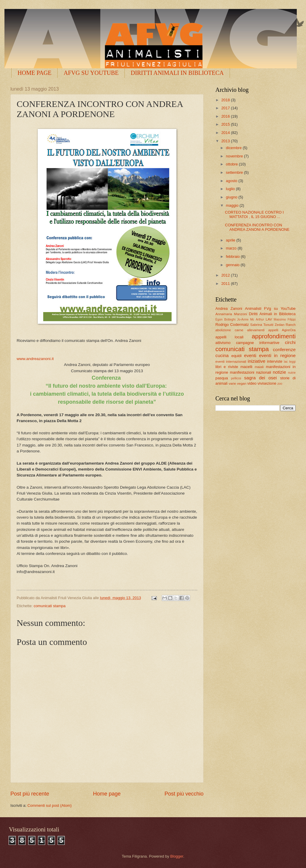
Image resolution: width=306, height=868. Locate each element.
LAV (269, 319)
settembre (235, 172)
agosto (232, 181)
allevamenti (256, 330)
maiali (259, 367)
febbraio (233, 257)
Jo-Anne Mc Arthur (251, 319)
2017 (226, 108)
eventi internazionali (231, 362)
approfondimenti (274, 336)
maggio (233, 205)
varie (232, 384)
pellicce (236, 378)
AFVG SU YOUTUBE (91, 73)
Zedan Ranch (285, 325)
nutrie (292, 373)
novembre (235, 156)
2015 (226, 124)
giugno (232, 197)
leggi (292, 362)
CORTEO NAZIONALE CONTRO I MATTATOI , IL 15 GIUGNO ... (254, 214)
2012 (226, 275)
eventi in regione (277, 355)
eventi (250, 355)
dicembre (234, 148)
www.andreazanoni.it (35, 359)
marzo (232, 248)
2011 (226, 284)
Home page (107, 794)
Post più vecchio (184, 794)
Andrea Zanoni (229, 308)
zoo (280, 384)
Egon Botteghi (225, 319)
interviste (275, 361)
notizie (279, 372)
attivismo (223, 343)
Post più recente (30, 794)
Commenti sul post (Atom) (49, 805)
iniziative (257, 361)
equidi (236, 356)
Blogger (177, 856)
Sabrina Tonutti (262, 325)
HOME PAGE (34, 73)
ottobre (232, 164)
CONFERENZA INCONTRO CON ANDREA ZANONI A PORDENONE (257, 227)
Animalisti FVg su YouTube (270, 308)
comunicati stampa (49, 606)
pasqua (222, 378)
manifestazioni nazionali (251, 372)
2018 (226, 100)
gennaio (233, 265)
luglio (231, 189)
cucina (222, 355)
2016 (226, 116)
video (252, 383)
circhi (290, 342)
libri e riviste (227, 367)
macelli (246, 367)
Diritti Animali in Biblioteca (272, 314)
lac (286, 362)
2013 (226, 141)
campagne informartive (258, 343)
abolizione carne (229, 330)
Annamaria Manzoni (231, 314)
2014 (226, 133)
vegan (242, 384)
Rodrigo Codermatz (232, 325)
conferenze (284, 349)
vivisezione (267, 383)
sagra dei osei (261, 378)
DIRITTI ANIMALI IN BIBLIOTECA (177, 73)
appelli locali (229, 337)
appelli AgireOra (282, 330)
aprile (231, 240)
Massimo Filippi (285, 319)
